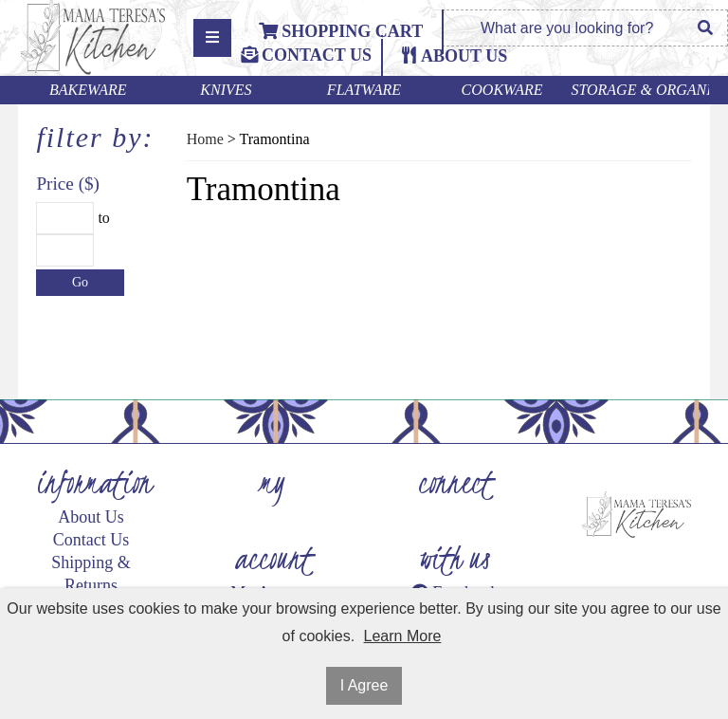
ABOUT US (464, 56)
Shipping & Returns (91, 574)
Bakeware (88, 90)
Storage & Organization (640, 90)
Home (205, 139)
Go (80, 282)
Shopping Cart (341, 31)
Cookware (502, 90)
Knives (226, 90)
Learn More (403, 636)
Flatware (364, 90)
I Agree (364, 685)
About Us (91, 517)
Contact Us (306, 55)
